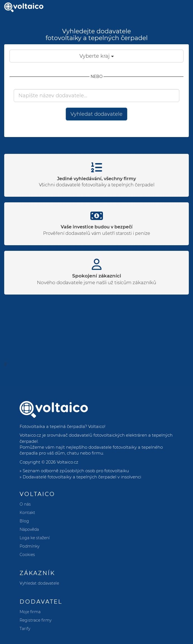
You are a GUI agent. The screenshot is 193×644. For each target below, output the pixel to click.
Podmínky (30, 546)
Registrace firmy (36, 620)
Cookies (27, 555)
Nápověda (29, 529)
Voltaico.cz (68, 462)
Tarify (25, 629)
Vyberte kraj (97, 56)
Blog (24, 521)
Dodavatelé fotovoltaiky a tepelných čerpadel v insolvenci (82, 477)
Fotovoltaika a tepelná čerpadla (52, 426)
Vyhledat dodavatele (96, 114)
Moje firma (30, 612)
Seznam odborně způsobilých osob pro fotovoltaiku (76, 471)
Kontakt (27, 513)
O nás (25, 504)
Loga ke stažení (35, 538)
